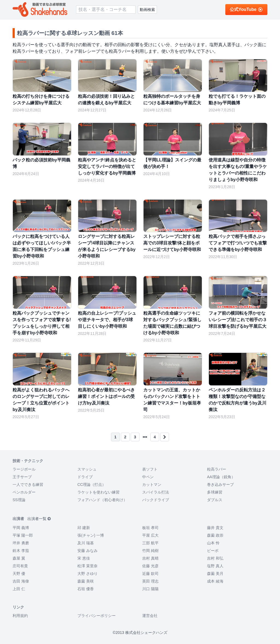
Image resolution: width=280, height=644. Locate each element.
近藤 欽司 (150, 574)
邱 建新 (84, 528)
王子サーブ (22, 477)
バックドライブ (156, 500)
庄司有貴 (20, 566)
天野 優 (19, 574)
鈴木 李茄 (21, 551)
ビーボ (213, 551)
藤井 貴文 (215, 528)
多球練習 (215, 492)
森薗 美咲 (86, 581)
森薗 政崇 (215, 535)
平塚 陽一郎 (23, 535)
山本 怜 (213, 543)
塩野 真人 (215, 566)
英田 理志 (150, 581)
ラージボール (24, 469)
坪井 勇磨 (21, 543)
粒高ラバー (217, 469)
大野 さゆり (87, 574)
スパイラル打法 (156, 492)
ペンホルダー (24, 492)
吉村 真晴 (150, 558)
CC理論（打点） (92, 485)
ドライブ (85, 477)
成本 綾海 (215, 581)
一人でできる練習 (28, 485)
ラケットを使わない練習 (98, 492)
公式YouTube (246, 9)
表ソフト (150, 469)
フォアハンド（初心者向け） (102, 500)
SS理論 (19, 500)
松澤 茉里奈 (87, 566)
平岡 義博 (21, 528)
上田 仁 (19, 589)
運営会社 (150, 616)
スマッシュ (87, 469)
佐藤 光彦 (150, 566)
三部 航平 (150, 543)
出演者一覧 (39, 519)
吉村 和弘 (215, 558)
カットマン (152, 485)
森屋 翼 (19, 558)
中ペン (148, 477)
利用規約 (20, 616)
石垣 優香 (86, 589)
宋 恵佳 (84, 558)
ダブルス (215, 500)
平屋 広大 (150, 535)
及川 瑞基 (86, 543)
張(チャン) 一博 (91, 535)
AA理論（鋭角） (221, 477)
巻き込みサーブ (220, 485)
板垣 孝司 (150, 528)
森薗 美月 (215, 574)
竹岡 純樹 (150, 551)
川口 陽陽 (150, 589)
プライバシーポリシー (97, 616)
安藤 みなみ (87, 551)
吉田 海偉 (21, 581)
